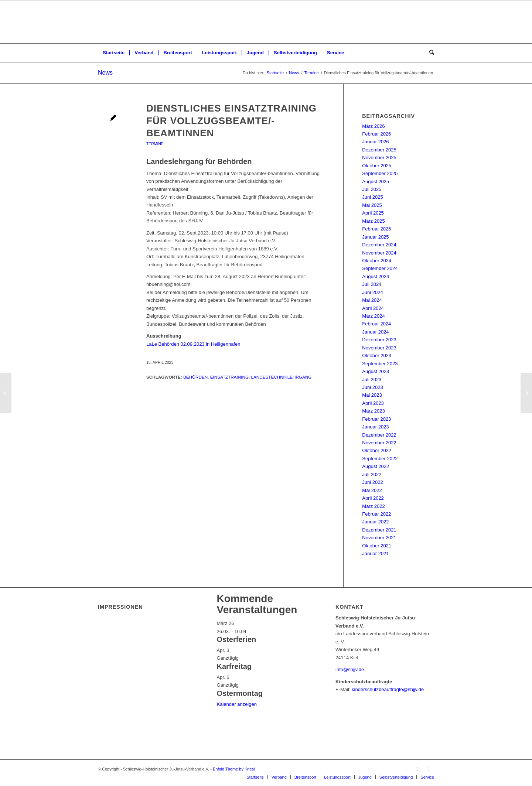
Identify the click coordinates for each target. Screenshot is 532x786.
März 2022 (373, 506)
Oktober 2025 (377, 166)
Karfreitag (234, 666)
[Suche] (429, 53)
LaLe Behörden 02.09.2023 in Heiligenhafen (193, 344)
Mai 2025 (372, 205)
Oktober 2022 (377, 450)
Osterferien (237, 639)
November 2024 (379, 253)
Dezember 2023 (379, 340)
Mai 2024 (372, 300)
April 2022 (373, 498)
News (105, 73)
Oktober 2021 (377, 546)
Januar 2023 (375, 427)
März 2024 (373, 316)
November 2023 (379, 348)
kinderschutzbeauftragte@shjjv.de (388, 689)
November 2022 (379, 443)
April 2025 (373, 213)
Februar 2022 (376, 514)
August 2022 (376, 466)
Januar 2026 (375, 142)
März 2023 (373, 411)
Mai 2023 (372, 395)
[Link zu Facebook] (417, 769)
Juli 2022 (372, 474)
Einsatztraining (229, 377)
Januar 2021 (375, 553)
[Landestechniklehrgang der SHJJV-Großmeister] (526, 393)
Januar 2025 (375, 237)
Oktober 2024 (377, 261)
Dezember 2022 (379, 435)
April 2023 (373, 403)
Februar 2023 (376, 419)
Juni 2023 (372, 387)
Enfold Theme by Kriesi (234, 769)
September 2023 (380, 364)
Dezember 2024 (379, 245)
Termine (155, 144)
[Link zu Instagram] (429, 769)
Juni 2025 (372, 197)
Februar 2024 (376, 324)
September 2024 (380, 268)
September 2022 (380, 459)
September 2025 (380, 173)
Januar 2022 (375, 522)
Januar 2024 (375, 332)
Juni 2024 (372, 292)
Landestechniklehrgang (282, 377)
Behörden (195, 377)
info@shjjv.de (350, 669)
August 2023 (376, 371)
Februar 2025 (376, 229)
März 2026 (373, 126)
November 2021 (379, 538)
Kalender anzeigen (237, 704)
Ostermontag (240, 693)
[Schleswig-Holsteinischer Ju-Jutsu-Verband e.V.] (266, 22)
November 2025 (379, 158)
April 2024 (373, 308)
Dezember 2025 (379, 150)
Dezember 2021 (379, 530)
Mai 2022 (372, 490)
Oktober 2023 (377, 356)
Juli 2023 (372, 380)
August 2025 (376, 182)
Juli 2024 (372, 284)
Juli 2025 (372, 189)
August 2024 (376, 276)
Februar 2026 (376, 134)
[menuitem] (114, 53)
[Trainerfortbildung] (6, 393)
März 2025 (373, 221)
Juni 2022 (372, 482)
